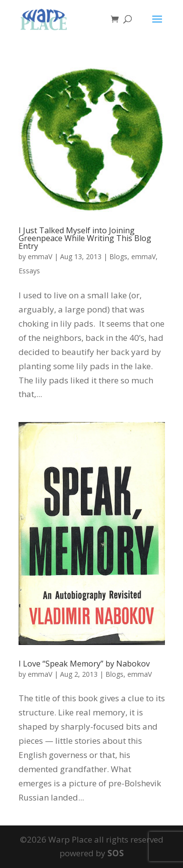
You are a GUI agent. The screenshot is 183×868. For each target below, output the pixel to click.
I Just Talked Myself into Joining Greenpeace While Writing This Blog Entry (85, 238)
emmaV (40, 256)
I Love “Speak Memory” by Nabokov (84, 664)
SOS (116, 853)
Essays (29, 271)
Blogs (118, 256)
